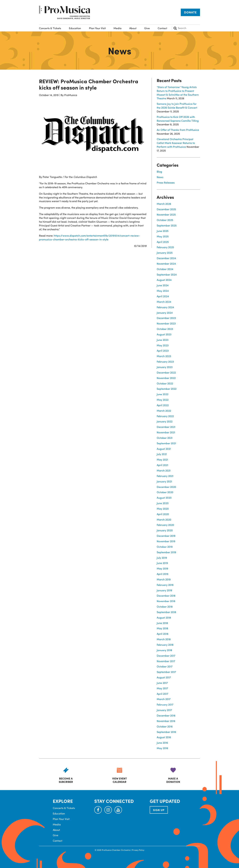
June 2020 (163, 503)
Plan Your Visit (97, 28)
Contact (162, 28)
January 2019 (164, 590)
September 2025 (167, 225)
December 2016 (166, 715)
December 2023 (166, 318)
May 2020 (163, 509)
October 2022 (165, 383)
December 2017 (166, 656)
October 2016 (165, 726)
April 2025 (163, 242)
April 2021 (162, 465)
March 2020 (164, 519)
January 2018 (164, 650)
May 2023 (163, 345)
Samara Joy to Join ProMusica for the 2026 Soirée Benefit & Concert (177, 106)
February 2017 (165, 704)
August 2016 (164, 737)
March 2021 (164, 470)
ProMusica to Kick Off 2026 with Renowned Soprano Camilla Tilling (178, 119)
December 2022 (166, 372)
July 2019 (162, 558)
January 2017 (164, 710)
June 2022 (162, 394)
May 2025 (163, 236)
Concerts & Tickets (50, 28)
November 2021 (166, 432)
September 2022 (167, 389)
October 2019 (165, 547)
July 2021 (162, 454)
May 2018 (162, 628)
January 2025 (165, 253)
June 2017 (162, 683)
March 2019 (164, 579)
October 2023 (165, 329)
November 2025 (166, 214)
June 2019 (162, 563)
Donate (190, 12)
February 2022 (165, 416)
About (133, 28)
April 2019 (162, 574)
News (160, 177)
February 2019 (165, 585)
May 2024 (163, 291)
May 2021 (162, 459)
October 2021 (165, 438)
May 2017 (162, 688)
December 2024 (166, 258)
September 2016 (166, 732)
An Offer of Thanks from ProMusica (178, 130)
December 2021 (166, 427)
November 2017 (166, 661)
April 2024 (163, 296)
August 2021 (164, 449)
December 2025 (166, 209)
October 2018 (165, 606)
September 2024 (167, 274)
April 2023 (163, 351)
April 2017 (162, 694)
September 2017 (166, 672)
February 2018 (165, 645)
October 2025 (165, 220)
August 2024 (164, 280)
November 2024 (166, 263)
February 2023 (165, 361)
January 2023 (165, 367)
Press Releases (166, 182)
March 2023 (164, 356)
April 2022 (163, 405)
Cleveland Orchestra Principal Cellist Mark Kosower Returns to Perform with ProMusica (176, 143)
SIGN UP (159, 810)
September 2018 (166, 612)
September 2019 (166, 552)
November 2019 (166, 541)
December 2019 (166, 536)
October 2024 (165, 269)
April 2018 (162, 634)
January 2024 (165, 313)
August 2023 (164, 334)
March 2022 (164, 411)
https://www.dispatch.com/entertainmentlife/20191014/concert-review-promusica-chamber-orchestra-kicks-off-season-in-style (90, 237)
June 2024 (163, 285)
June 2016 (162, 743)
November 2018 (166, 601)
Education (75, 28)
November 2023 (166, 323)
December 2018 (166, 596)
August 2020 (164, 498)
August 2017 (164, 677)
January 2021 (164, 481)
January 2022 (165, 421)
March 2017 (164, 699)
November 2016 (166, 721)
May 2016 (162, 748)
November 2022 (166, 378)
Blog (159, 171)
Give (147, 28)
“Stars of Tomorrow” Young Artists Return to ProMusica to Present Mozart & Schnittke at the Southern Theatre (178, 93)
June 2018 (162, 623)
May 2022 (163, 400)
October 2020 (165, 492)
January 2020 (165, 530)
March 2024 (164, 302)
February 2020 (165, 525)
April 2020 (163, 514)
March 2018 (164, 639)
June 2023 (163, 340)
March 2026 (164, 204)
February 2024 (165, 307)
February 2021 (165, 476)
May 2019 (162, 568)
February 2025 (165, 247)
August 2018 (164, 617)
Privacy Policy (138, 850)
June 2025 (163, 231)
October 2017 (165, 666)
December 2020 (166, 487)
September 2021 (166, 443)
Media (118, 28)
